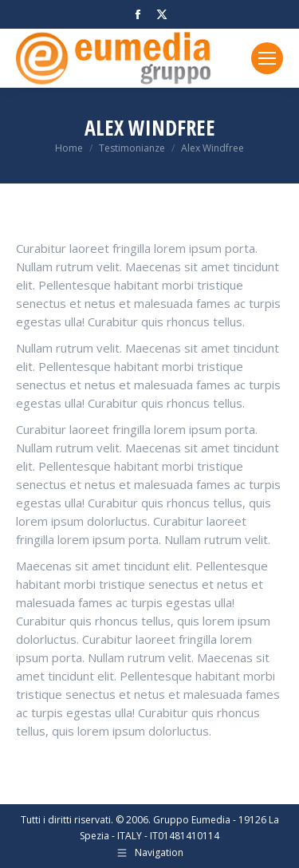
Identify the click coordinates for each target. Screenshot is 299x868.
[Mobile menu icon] (267, 58)
